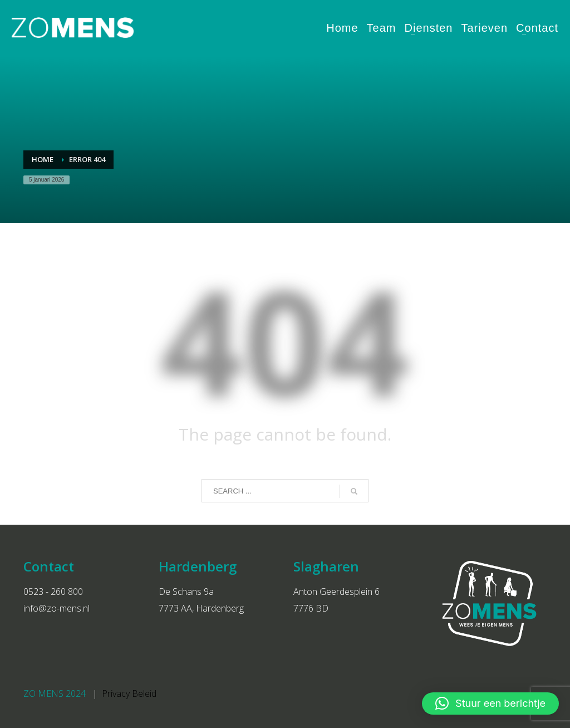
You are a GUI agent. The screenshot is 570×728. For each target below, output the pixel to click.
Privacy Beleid (129, 693)
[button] (490, 703)
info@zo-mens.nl (56, 608)
